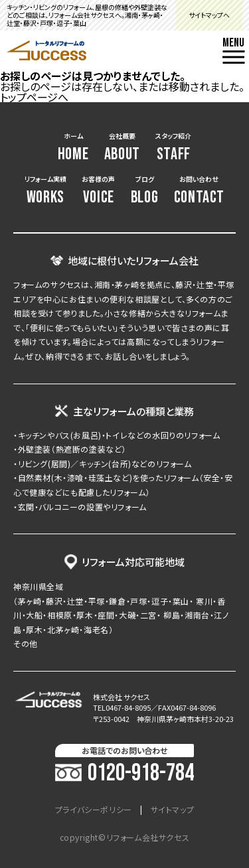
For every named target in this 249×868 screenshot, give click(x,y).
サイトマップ (173, 810)
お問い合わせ (199, 191)
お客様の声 (98, 191)
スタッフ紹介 (173, 148)
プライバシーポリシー (94, 810)
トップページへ (34, 97)
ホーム (73, 148)
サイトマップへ (209, 15)
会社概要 (122, 148)
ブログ (145, 191)
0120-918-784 (124, 774)
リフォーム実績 (45, 191)
